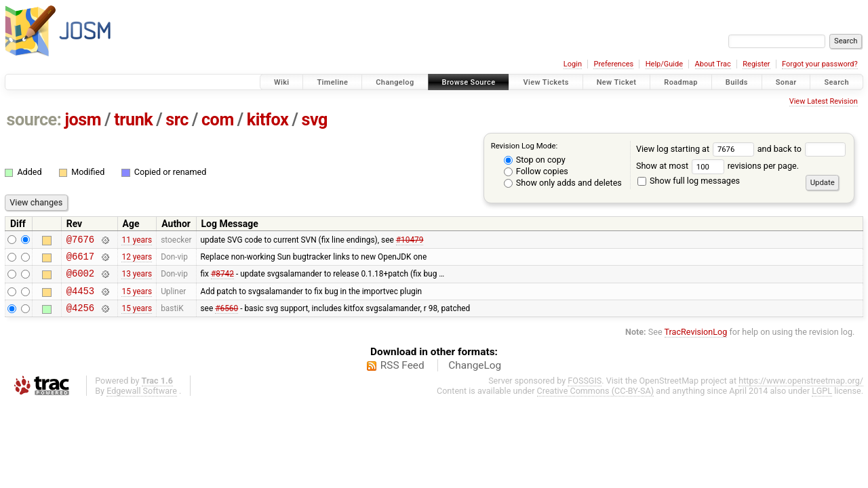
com (218, 120)
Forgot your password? (820, 64)
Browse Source (469, 82)
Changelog (395, 82)
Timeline (332, 82)
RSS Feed (402, 375)
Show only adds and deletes (563, 183)
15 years (137, 298)
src (177, 120)
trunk (133, 120)
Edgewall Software (142, 401)
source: (34, 120)
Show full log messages (689, 181)
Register (756, 64)
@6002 (80, 279)
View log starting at (697, 149)
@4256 (80, 318)
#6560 (226, 318)
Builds (737, 82)
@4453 (80, 299)
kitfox (268, 120)
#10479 (410, 241)
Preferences (613, 64)
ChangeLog (475, 375)
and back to (802, 149)
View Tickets (546, 82)
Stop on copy (535, 160)
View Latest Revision (824, 101)
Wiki (282, 82)
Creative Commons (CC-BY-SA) (596, 401)
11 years (137, 241)
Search (836, 82)
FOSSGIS (585, 391)
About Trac (713, 64)
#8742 (222, 279)
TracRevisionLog (696, 342)
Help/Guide (664, 64)
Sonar (786, 82)
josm (83, 120)
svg (314, 120)
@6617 (80, 260)
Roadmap (681, 82)
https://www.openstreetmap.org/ (801, 391)
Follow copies (536, 171)
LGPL (822, 401)
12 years (137, 260)
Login (573, 64)
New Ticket (617, 82)
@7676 (80, 241)
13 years (137, 279)
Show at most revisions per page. (717, 166)
